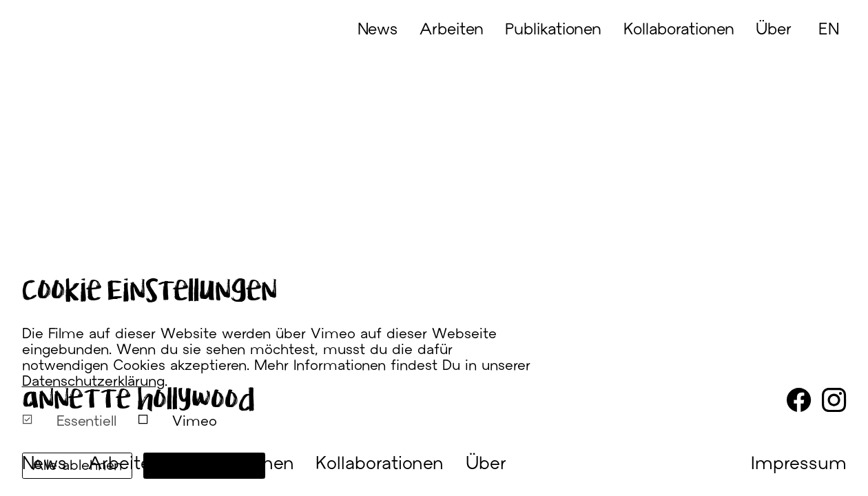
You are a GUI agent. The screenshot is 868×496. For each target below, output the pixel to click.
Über (774, 31)
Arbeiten (452, 31)
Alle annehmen (205, 466)
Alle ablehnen (77, 466)
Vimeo (177, 421)
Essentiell (69, 421)
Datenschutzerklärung (93, 382)
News (378, 31)
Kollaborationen (679, 31)
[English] (830, 55)
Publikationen (553, 31)
